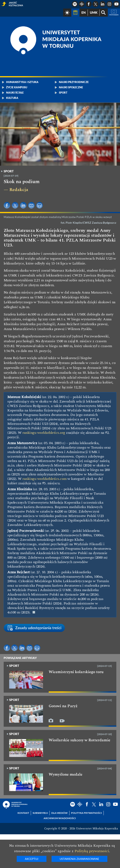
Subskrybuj (40, 813)
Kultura (12, 98)
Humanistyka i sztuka (22, 82)
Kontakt (23, 813)
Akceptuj (32, 859)
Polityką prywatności (92, 851)
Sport (63, 93)
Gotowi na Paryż (63, 706)
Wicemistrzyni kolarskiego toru (76, 672)
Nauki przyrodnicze (74, 82)
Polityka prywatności (86, 813)
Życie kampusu (17, 87)
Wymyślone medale (66, 775)
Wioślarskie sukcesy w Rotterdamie (79, 740)
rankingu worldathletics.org (44, 433)
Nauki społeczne (71, 87)
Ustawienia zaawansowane (79, 859)
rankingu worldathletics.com (45, 479)
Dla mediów (59, 813)
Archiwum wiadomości (60, 818)
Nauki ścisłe (15, 93)
